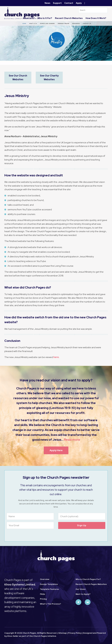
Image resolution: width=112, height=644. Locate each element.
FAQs (43, 594)
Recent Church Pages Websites (91, 584)
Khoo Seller (13, 636)
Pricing (43, 599)
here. (56, 357)
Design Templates (49, 584)
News (47, 3)
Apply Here (56, 450)
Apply (79, 3)
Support (57, 3)
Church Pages (40, 636)
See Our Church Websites (18, 78)
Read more (72, 440)
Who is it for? (45, 18)
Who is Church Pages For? (88, 579)
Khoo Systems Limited (20, 585)
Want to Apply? (83, 594)
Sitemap (62, 633)
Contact (69, 3)
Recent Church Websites (69, 18)
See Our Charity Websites (49, 78)
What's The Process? (50, 604)
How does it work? (96, 18)
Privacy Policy (75, 633)
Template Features (50, 589)
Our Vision (81, 589)
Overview (45, 579)
